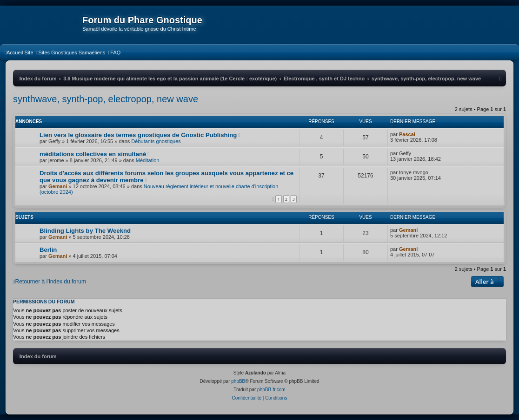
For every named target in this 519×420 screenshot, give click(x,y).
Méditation (148, 160)
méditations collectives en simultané (93, 154)
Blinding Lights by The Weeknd (85, 231)
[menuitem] (19, 52)
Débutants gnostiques (156, 141)
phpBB (238, 381)
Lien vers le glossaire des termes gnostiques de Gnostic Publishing (138, 135)
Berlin (48, 250)
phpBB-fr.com (271, 390)
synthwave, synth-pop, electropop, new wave (106, 99)
